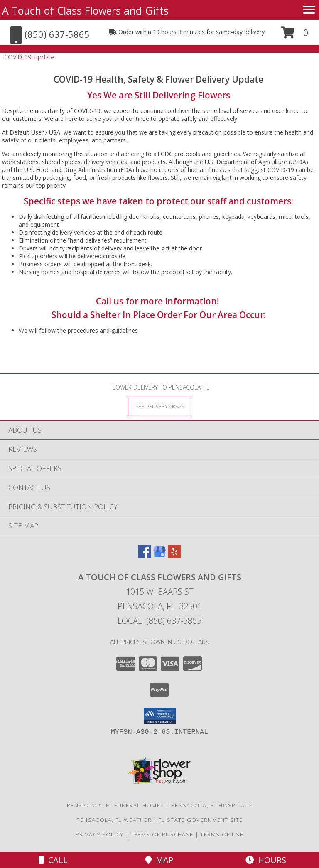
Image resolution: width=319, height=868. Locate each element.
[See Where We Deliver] (159, 406)
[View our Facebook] (145, 555)
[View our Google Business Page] (159, 555)
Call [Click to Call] (53, 860)
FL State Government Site (201, 820)
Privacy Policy (99, 834)
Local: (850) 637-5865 (159, 621)
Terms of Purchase (162, 834)
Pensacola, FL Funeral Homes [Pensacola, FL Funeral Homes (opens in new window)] (115, 805)
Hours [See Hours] (266, 860)
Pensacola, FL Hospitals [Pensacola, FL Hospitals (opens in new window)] (212, 805)
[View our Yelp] (174, 555)
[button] (295, 36)
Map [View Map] (159, 860)
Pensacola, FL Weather (114, 820)
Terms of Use (222, 834)
